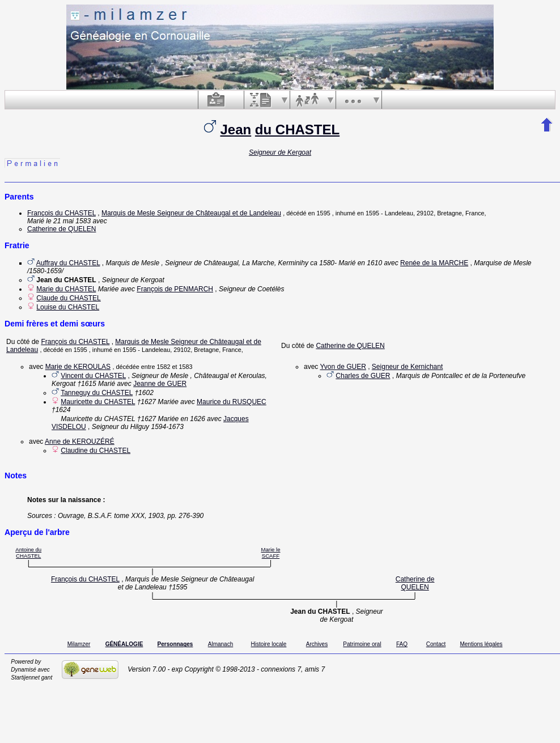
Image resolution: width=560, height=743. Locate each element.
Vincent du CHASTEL (93, 376)
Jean (236, 130)
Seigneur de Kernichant (407, 367)
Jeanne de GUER (160, 384)
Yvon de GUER (343, 367)
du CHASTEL (297, 130)
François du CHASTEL (61, 213)
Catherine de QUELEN (61, 229)
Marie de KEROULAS (78, 367)
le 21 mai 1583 (68, 221)
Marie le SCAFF (270, 553)
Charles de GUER (363, 376)
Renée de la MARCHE (434, 263)
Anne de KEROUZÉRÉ (80, 441)
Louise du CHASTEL (68, 307)
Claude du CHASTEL (68, 298)
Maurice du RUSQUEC (232, 402)
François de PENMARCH (175, 289)
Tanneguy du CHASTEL (97, 393)
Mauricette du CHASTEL (98, 402)
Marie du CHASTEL (66, 289)
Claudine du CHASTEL (96, 451)
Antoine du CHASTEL (28, 553)
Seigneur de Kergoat (280, 152)
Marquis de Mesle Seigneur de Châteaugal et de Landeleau (191, 213)
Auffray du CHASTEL (68, 263)
